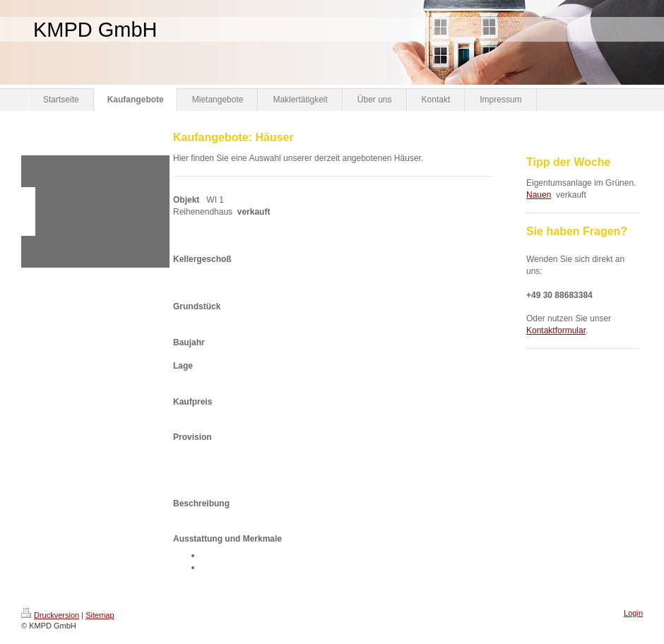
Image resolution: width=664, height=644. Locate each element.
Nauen (539, 195)
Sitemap (100, 615)
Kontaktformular (556, 330)
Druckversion (50, 615)
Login (633, 613)
